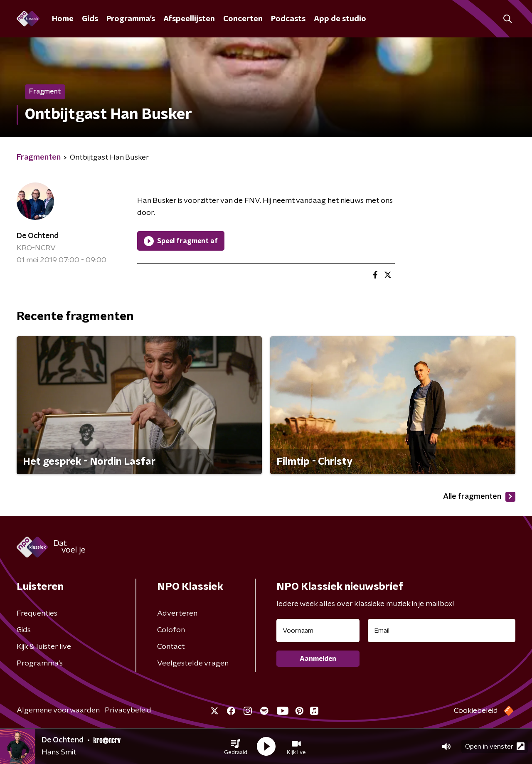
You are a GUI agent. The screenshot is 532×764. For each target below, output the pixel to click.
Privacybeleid (128, 710)
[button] (236, 747)
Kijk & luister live (44, 647)
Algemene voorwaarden (58, 710)
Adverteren (177, 614)
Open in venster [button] (495, 746)
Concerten (243, 19)
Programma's (131, 19)
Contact (171, 647)
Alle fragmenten (479, 497)
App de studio (340, 19)
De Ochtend (38, 236)
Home (63, 19)
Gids (90, 19)
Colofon (171, 630)
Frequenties (37, 614)
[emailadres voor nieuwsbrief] (442, 631)
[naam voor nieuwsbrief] (318, 631)
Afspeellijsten (189, 19)
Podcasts (288, 19)
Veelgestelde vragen (193, 663)
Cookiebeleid (476, 711)
